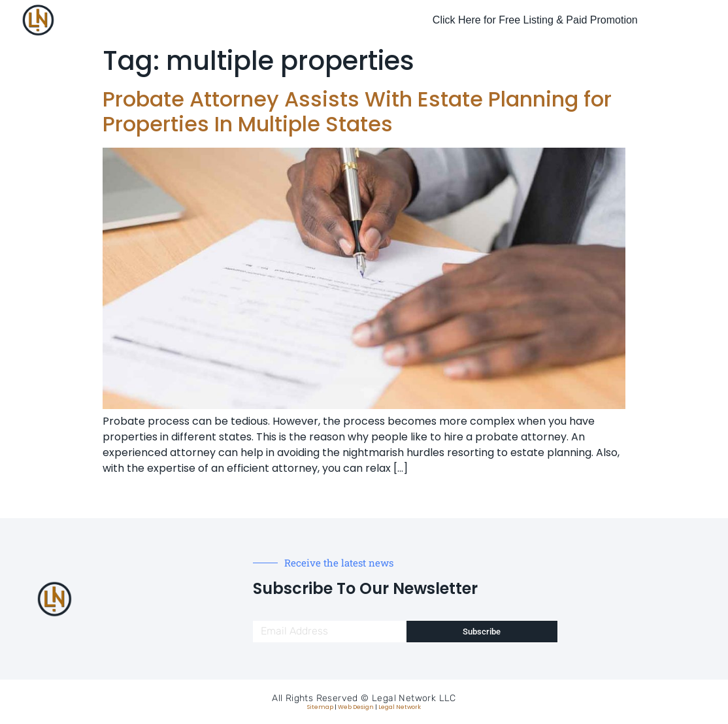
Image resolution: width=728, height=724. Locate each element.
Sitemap (320, 707)
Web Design (356, 707)
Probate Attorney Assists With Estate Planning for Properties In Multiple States (357, 111)
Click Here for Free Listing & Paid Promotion (535, 20)
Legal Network (400, 707)
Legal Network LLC (414, 698)
